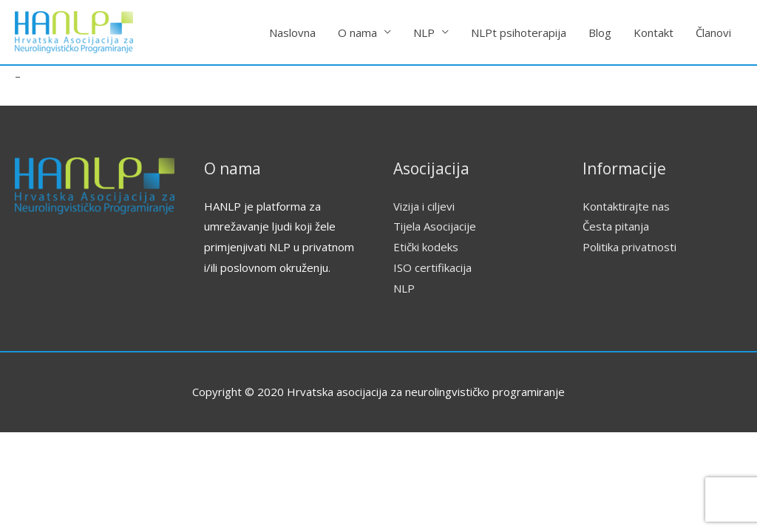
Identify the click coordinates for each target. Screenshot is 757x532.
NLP (424, 33)
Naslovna (292, 33)
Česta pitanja (616, 226)
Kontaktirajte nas (626, 206)
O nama (357, 33)
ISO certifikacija (432, 267)
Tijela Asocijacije (435, 226)
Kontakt (654, 33)
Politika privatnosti (629, 247)
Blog (600, 33)
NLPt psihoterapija (519, 33)
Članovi (713, 33)
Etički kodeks (426, 247)
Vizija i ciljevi (424, 206)
